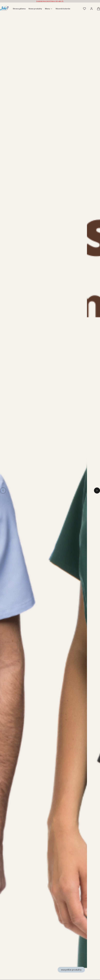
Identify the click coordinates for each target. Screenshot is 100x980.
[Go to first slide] (97, 491)
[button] (98, 9)
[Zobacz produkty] (44, 970)
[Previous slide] (3, 491)
